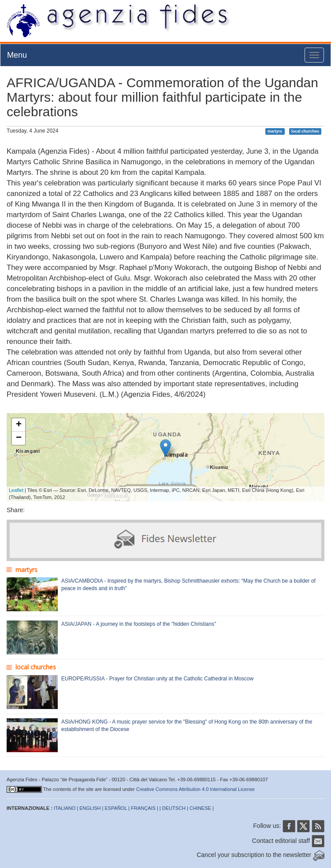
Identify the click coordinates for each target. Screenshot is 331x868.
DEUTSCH (174, 808)
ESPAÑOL (116, 808)
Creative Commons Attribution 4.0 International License (195, 789)
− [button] (19, 438)
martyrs (275, 131)
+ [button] (19, 425)
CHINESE (200, 808)
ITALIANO (65, 808)
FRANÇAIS (143, 808)
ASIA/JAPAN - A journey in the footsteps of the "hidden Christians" (139, 624)
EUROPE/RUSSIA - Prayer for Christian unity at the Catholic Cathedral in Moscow (157, 679)
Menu (17, 55)
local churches (305, 131)
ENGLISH (90, 808)
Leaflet (16, 490)
